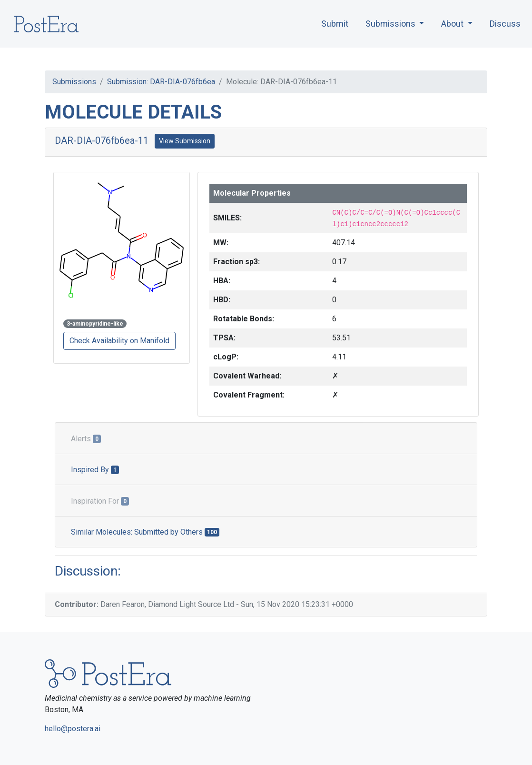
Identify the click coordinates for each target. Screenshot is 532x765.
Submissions (74, 82)
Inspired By (95, 470)
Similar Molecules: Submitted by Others (145, 532)
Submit (335, 24)
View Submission (185, 141)
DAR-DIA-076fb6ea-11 (102, 140)
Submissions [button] (391, 24)
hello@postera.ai (73, 729)
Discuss (505, 24)
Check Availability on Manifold (119, 341)
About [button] (453, 24)
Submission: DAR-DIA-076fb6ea (161, 82)
